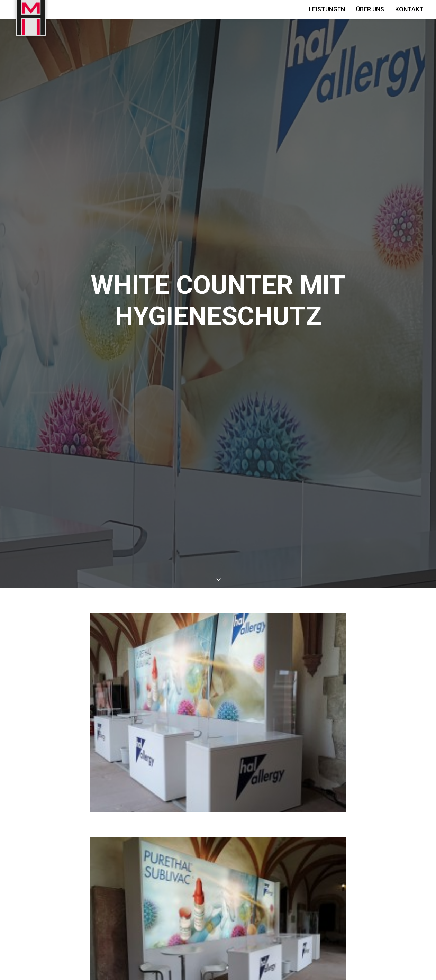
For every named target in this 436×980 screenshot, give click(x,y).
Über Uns (370, 9)
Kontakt (409, 9)
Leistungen (327, 9)
